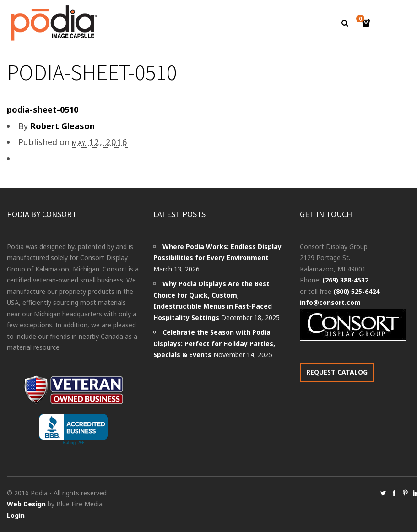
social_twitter (383, 493)
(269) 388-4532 (345, 280)
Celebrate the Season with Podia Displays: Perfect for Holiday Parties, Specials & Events (214, 343)
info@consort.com (330, 302)
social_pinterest (405, 493)
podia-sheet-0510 (43, 109)
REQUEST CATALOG (337, 372)
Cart (362, 19)
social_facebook (394, 493)
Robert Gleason (62, 126)
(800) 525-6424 (356, 291)
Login (16, 515)
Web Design (26, 504)
